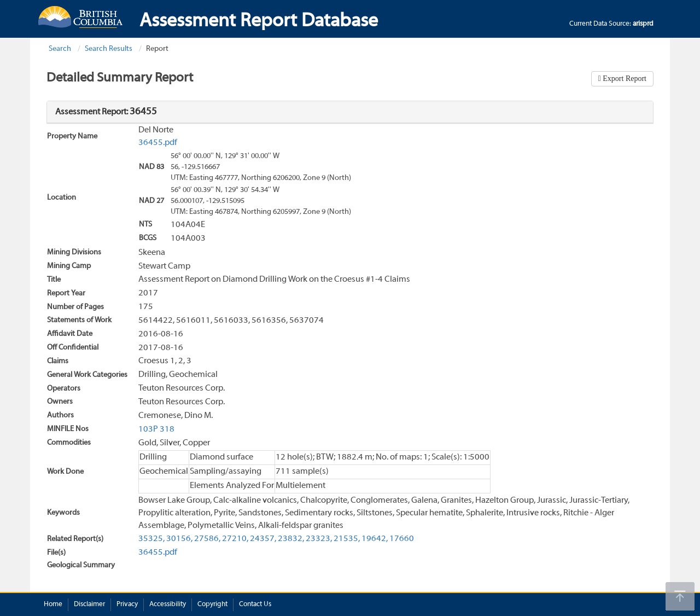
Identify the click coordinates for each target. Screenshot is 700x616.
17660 (402, 539)
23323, (319, 539)
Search (60, 49)
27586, (207, 539)
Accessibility (168, 605)
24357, (263, 539)
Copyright (212, 605)
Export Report (624, 79)
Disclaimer (89, 605)
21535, (347, 539)
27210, (235, 539)
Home (53, 605)
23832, (291, 539)
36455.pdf (158, 143)
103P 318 (156, 429)
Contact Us (255, 605)
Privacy (127, 605)
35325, (151, 539)
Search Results (109, 49)
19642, (375, 539)
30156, (179, 539)
